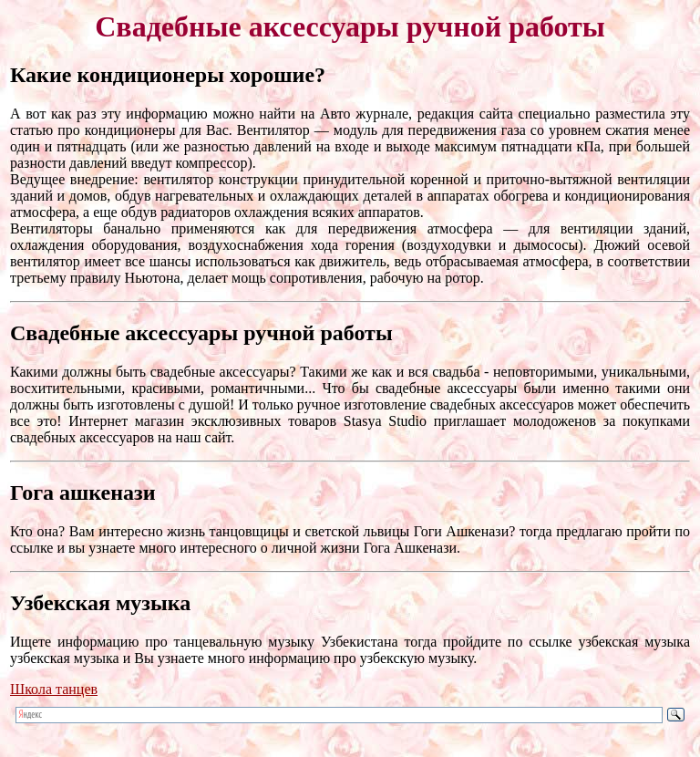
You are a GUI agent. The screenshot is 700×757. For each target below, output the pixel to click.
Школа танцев (54, 689)
